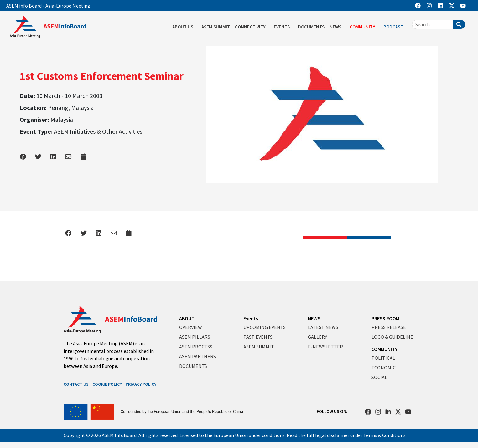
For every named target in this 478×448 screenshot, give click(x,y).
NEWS (337, 27)
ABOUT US (184, 27)
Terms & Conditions (384, 435)
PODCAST (395, 27)
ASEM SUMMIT (216, 27)
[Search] (459, 24)
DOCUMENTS (311, 27)
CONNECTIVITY (252, 27)
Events (251, 318)
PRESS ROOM (385, 318)
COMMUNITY (364, 27)
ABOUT (187, 318)
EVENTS (283, 27)
